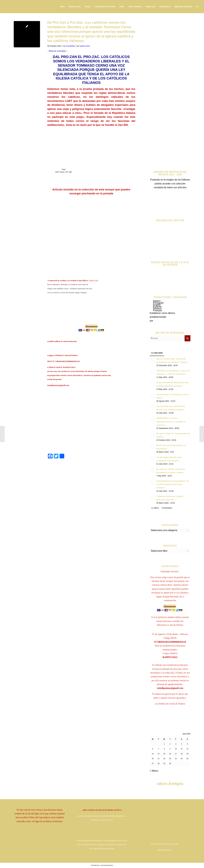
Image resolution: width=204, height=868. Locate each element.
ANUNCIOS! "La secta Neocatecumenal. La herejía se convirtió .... (171, 422)
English (157, 305)
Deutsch (157, 309)
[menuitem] (62, 7)
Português (158, 303)
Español (157, 307)
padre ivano (85, 46)
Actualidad (70, 46)
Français (157, 310)
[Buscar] (197, 7)
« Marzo (154, 771)
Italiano (157, 301)
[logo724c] (24, 7)
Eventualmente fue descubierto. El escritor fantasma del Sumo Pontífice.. (173, 484)
